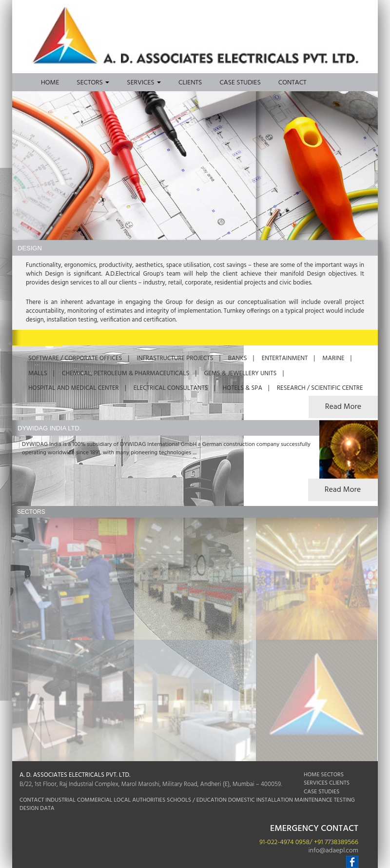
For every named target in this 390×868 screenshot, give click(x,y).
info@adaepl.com (333, 851)
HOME (312, 775)
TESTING (344, 800)
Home (50, 83)
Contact (292, 83)
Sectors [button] (93, 83)
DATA (47, 808)
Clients (190, 83)
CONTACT (32, 800)
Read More (343, 490)
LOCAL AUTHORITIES (139, 800)
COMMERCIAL (95, 800)
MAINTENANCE (313, 800)
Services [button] (144, 83)
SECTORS (332, 775)
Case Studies (240, 83)
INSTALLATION (275, 800)
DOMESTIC (242, 800)
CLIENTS (339, 783)
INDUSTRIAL (60, 800)
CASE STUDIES (322, 792)
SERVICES (316, 783)
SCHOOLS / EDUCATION (197, 800)
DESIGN (29, 808)
